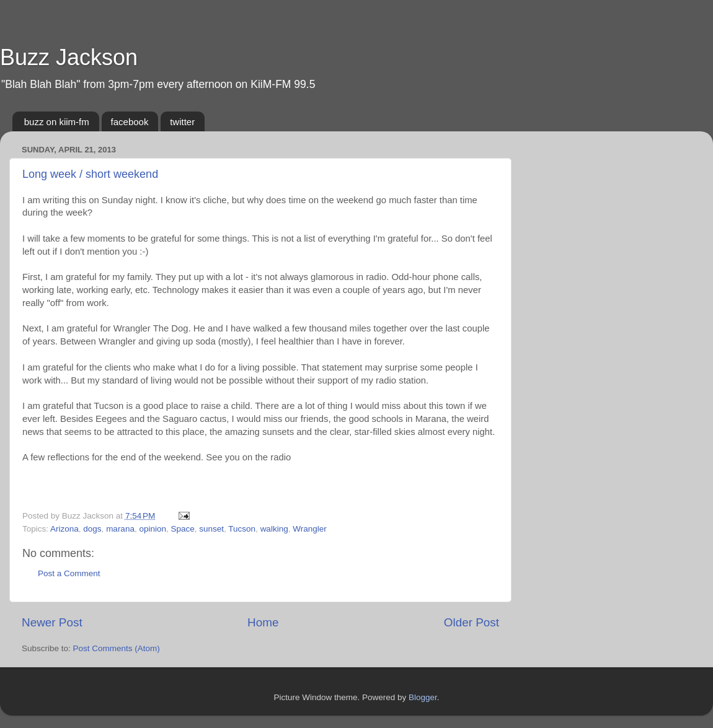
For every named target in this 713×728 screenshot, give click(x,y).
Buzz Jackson (69, 57)
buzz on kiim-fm (57, 122)
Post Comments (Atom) (117, 648)
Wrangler (310, 529)
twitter (182, 122)
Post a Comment (69, 573)
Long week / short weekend (90, 174)
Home (263, 622)
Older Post (472, 622)
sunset (211, 529)
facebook (130, 122)
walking (274, 529)
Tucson (242, 529)
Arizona (64, 529)
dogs (92, 529)
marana (120, 529)
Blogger (423, 697)
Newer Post (52, 622)
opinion (153, 529)
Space (182, 529)
